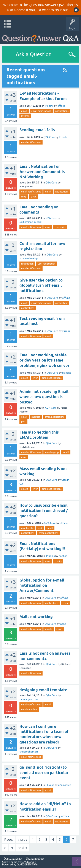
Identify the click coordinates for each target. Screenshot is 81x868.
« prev (22, 839)
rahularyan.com (29, 699)
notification (61, 303)
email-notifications (41, 111)
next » (22, 848)
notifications (62, 111)
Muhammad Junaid (30, 222)
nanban (63, 556)
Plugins (49, 106)
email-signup (52, 452)
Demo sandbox (35, 858)
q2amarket (64, 785)
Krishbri (64, 137)
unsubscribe (27, 528)
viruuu (66, 331)
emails (25, 378)
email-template (29, 709)
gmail (34, 197)
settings (25, 116)
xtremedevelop (29, 259)
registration (27, 264)
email (24, 111)
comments (60, 227)
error (48, 227)
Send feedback (13, 858)
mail (40, 528)
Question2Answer (27, 865)
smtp (24, 197)
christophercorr (29, 752)
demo (21, 10)
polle (63, 624)
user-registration (47, 264)
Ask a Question (34, 54)
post (23, 422)
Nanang (67, 373)
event (48, 790)
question (36, 417)
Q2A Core (49, 137)
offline (61, 106)
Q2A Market (29, 862)
